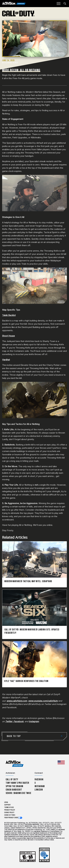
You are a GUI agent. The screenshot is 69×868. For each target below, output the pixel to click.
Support (8, 805)
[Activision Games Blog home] (15, 764)
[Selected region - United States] (61, 762)
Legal (6, 802)
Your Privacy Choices (12, 818)
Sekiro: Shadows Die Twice (18, 793)
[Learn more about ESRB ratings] (28, 857)
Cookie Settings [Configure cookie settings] (10, 815)
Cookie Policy (9, 813)
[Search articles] (65, 3)
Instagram (40, 786)
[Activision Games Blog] (14, 4)
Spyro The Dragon (14, 786)
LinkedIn (39, 790)
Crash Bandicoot (14, 790)
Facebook (39, 779)
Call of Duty (12, 779)
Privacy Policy (10, 810)
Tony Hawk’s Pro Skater (17, 783)
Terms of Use (9, 807)
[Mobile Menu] (58, 4)
